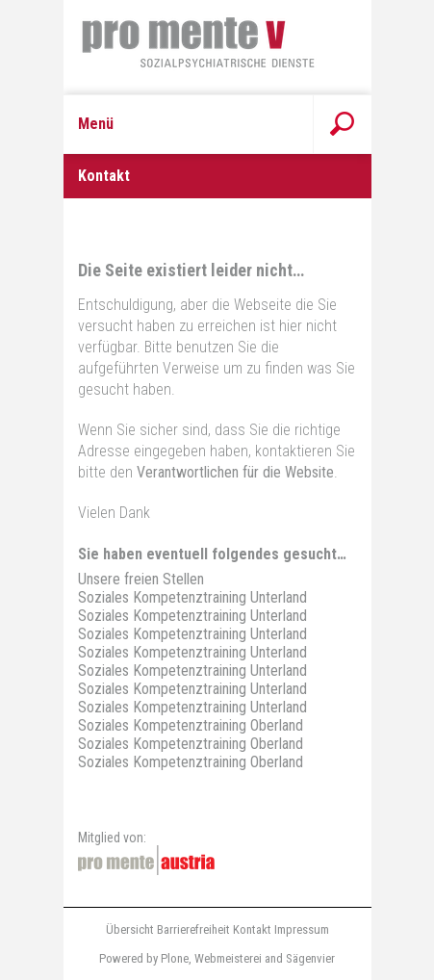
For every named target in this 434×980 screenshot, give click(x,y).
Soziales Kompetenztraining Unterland (192, 597)
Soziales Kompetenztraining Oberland (191, 725)
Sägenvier (310, 958)
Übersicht (130, 929)
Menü (96, 124)
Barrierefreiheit (193, 929)
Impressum (302, 929)
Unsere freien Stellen (141, 579)
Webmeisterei (228, 958)
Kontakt (252, 929)
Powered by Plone (144, 958)
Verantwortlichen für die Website (235, 472)
